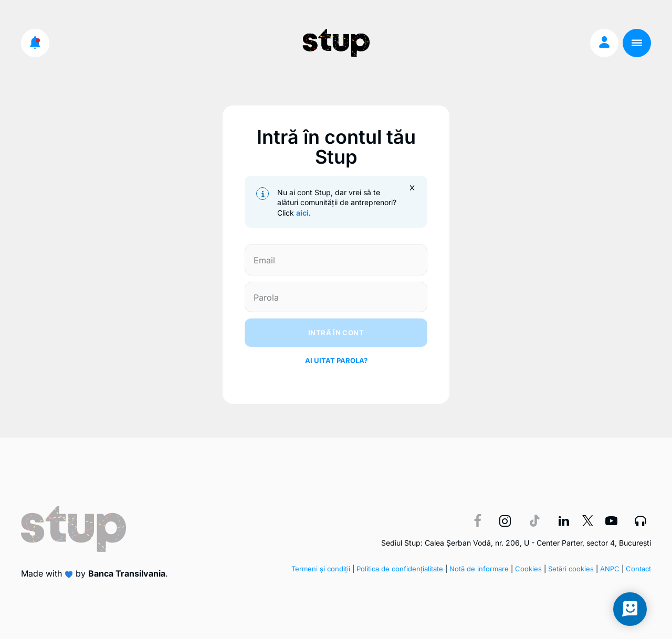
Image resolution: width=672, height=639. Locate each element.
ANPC (610, 569)
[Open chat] (630, 609)
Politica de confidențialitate (400, 569)
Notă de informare (479, 569)
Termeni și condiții (321, 569)
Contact (638, 569)
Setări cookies (571, 569)
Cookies (528, 569)
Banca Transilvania (127, 573)
